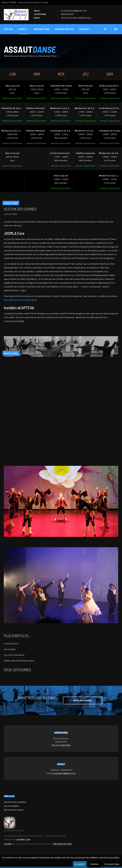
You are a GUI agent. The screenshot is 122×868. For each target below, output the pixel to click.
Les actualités (11, 806)
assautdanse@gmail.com (64, 773)
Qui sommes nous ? (14, 810)
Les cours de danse (14, 655)
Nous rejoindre (83, 700)
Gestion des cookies (20, 209)
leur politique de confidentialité (20, 300)
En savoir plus (112, 864)
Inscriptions (42, 29)
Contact (84, 29)
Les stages (10, 649)
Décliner (95, 864)
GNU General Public (63, 844)
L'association (11, 644)
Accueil (9, 29)
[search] (105, 29)
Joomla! (8, 844)
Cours (24, 29)
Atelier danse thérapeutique (19, 661)
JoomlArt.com (23, 839)
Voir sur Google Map (61, 745)
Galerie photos (64, 29)
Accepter (80, 864)
